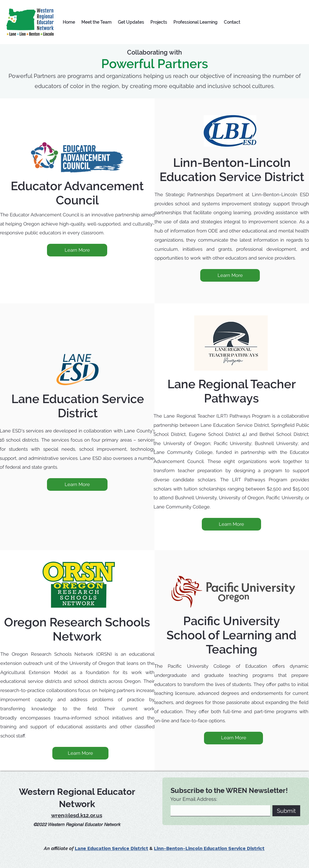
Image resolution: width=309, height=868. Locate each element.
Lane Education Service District (111, 848)
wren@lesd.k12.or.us (77, 815)
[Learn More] (77, 250)
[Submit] (286, 811)
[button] (96, 22)
